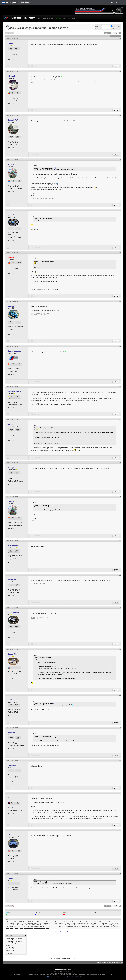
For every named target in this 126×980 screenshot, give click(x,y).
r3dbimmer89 (13, 612)
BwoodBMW (13, 120)
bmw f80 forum (12, 923)
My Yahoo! (68, 915)
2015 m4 (96, 922)
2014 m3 (16, 922)
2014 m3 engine (23, 922)
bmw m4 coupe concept (46, 926)
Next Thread (68, 932)
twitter (10, 912)
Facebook (39, 912)
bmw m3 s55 (101, 925)
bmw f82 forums (71, 923)
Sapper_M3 (12, 654)
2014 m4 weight (59, 922)
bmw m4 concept (13, 926)
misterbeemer (14, 546)
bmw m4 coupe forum (59, 926)
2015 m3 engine (89, 922)
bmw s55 (102, 926)
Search (73, 18)
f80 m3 (48, 928)
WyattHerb (12, 580)
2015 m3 (82, 922)
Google (95, 912)
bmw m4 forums (87, 926)
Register (119, 3)
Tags (7, 919)
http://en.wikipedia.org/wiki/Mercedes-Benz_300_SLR (48, 190)
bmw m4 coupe (35, 926)
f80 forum (36, 928)
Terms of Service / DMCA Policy (61, 976)
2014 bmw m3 (10, 922)
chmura (11, 306)
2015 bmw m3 (67, 922)
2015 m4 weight (112, 922)
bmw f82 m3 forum (99, 923)
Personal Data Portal (76, 976)
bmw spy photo (19, 928)
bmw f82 (55, 923)
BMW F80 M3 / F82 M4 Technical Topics (36, 27)
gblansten (12, 215)
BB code (8, 946)
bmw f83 (31, 925)
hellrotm (11, 733)
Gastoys (11, 468)
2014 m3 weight (41, 922)
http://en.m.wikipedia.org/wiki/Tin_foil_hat (44, 281)
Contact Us (100, 962)
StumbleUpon (11, 915)
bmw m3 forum (84, 925)
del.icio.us (39, 915)
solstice (11, 424)
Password (98, 28)
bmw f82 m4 (108, 923)
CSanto (11, 700)
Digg (66, 912)
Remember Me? (115, 26)
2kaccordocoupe (14, 351)
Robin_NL (12, 164)
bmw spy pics (27, 928)
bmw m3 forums (93, 925)
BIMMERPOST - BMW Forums (112, 962)
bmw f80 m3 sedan (48, 923)
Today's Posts (66, 18)
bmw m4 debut (69, 926)
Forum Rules (9, 953)
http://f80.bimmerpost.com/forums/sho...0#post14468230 (49, 803)
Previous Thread (59, 932)
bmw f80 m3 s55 (38, 923)
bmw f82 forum (62, 923)
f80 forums (42, 928)
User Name (98, 26)
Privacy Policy (49, 976)
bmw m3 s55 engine (110, 925)
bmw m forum (52, 925)
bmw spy (12, 928)
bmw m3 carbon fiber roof (72, 925)
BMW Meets (51, 18)
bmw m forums (61, 925)
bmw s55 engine (110, 926)
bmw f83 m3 (38, 925)
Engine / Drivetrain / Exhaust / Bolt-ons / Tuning (60, 27)
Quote (116, 66)
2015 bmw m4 (75, 922)
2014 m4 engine (50, 922)
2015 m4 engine (103, 922)
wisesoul (11, 76)
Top (122, 962)
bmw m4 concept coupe (24, 926)
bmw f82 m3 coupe (88, 923)
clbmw (11, 43)
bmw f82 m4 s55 (14, 925)
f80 (32, 928)
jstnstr (10, 835)
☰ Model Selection (24, 2)
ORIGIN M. (12, 765)
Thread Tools (115, 36)
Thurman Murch (14, 392)
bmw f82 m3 (79, 923)
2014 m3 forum (32, 922)
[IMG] (7, 949)
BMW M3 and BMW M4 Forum (17, 27)
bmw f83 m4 (45, 925)
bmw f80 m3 (29, 923)
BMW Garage (42, 18)
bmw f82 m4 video (24, 925)
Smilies (8, 947)
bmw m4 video (95, 926)
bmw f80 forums (21, 923)
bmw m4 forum (78, 926)
